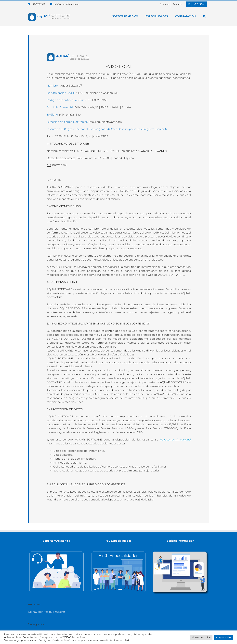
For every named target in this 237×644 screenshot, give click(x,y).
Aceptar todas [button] (224, 637)
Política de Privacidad (175, 440)
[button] (204, 16)
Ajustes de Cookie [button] (201, 637)
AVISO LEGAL (119, 66)
